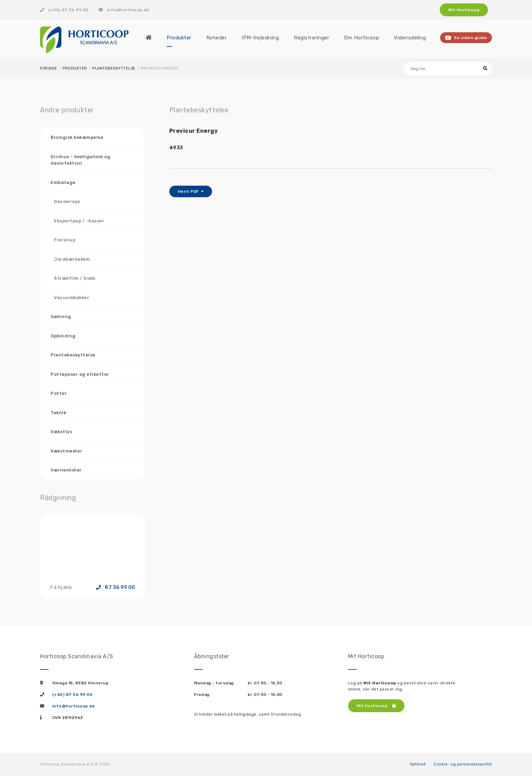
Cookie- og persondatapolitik (463, 764)
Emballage (63, 182)
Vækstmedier (66, 451)
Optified (418, 764)
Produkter (75, 68)
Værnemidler (66, 470)
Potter (59, 393)
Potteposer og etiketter (80, 374)
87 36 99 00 (116, 588)
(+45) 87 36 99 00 (64, 10)
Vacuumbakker (72, 298)
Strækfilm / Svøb (74, 278)
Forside (49, 68)
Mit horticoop (376, 706)
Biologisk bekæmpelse (77, 137)
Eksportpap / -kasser (79, 221)
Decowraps (67, 201)
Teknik (58, 413)
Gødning (61, 317)
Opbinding (63, 336)
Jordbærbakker (72, 259)
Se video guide (466, 38)
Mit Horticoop (464, 10)
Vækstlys (61, 432)
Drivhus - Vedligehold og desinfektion (80, 160)
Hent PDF (189, 191)
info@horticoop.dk (124, 10)
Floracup (65, 240)
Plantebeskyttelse (114, 68)
